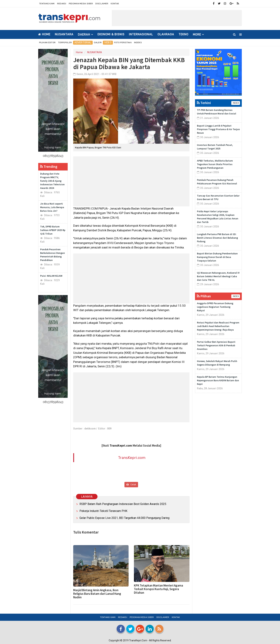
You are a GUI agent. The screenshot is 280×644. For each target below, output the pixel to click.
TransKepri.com (132, 458)
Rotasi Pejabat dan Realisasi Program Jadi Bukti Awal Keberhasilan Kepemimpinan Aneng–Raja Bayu (218, 326)
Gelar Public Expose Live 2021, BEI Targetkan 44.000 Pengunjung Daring (124, 518)
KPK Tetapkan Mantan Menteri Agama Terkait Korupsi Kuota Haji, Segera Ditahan (158, 589)
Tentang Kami (47, 4)
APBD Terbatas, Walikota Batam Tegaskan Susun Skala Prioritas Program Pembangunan (215, 164)
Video (108, 43)
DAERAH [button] (84, 35)
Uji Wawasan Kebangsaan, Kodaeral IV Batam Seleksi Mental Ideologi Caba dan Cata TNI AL (218, 276)
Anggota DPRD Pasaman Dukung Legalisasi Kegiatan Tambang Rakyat (215, 307)
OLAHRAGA (166, 34)
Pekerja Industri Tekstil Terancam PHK (103, 511)
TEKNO (183, 34)
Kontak (115, 4)
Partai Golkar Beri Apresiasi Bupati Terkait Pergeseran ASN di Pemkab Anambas (216, 345)
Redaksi (62, 4)
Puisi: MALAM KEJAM (51, 276)
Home (44, 34)
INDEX (236, 103)
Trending (49, 166)
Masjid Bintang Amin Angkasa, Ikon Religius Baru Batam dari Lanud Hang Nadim (97, 594)
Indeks (138, 42)
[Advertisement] (177, 18)
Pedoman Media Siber (81, 4)
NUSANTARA (64, 34)
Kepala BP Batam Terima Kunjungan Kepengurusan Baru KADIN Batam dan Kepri (218, 380)
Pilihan (204, 296)
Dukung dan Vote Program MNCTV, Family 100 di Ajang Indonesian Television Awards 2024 (52, 181)
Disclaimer (102, 4)
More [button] (197, 35)
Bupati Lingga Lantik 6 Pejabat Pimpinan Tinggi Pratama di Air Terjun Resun (218, 129)
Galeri (98, 42)
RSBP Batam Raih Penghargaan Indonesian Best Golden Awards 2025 (123, 504)
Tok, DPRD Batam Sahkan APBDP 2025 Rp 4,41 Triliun (53, 230)
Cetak (131, 485)
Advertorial (83, 43)
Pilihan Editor (47, 42)
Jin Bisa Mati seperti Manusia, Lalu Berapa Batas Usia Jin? (52, 207)
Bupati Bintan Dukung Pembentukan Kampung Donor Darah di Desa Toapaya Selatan (217, 257)
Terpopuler (65, 42)
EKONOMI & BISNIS (111, 34)
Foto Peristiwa (123, 42)
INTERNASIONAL (141, 34)
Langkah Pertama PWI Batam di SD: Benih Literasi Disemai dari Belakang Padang (217, 238)
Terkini (204, 103)
